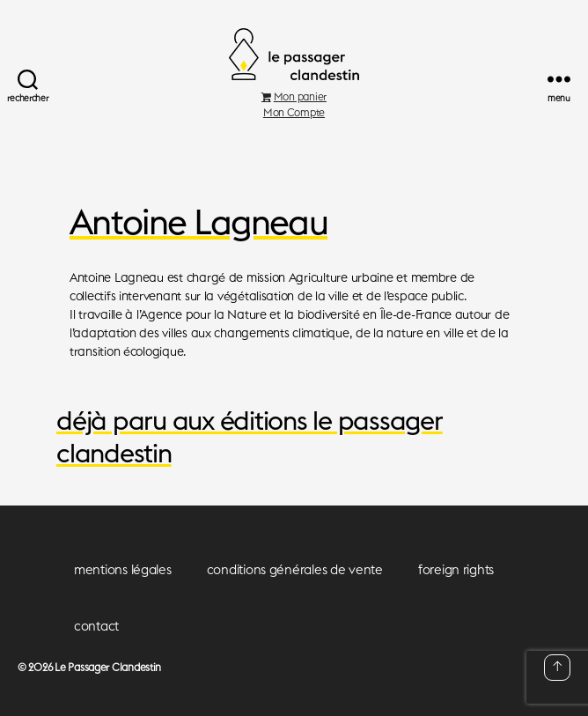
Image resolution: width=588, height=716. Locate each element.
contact (96, 626)
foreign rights (456, 569)
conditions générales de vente (295, 569)
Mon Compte (294, 112)
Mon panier (294, 96)
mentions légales (123, 569)
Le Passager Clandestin (108, 667)
